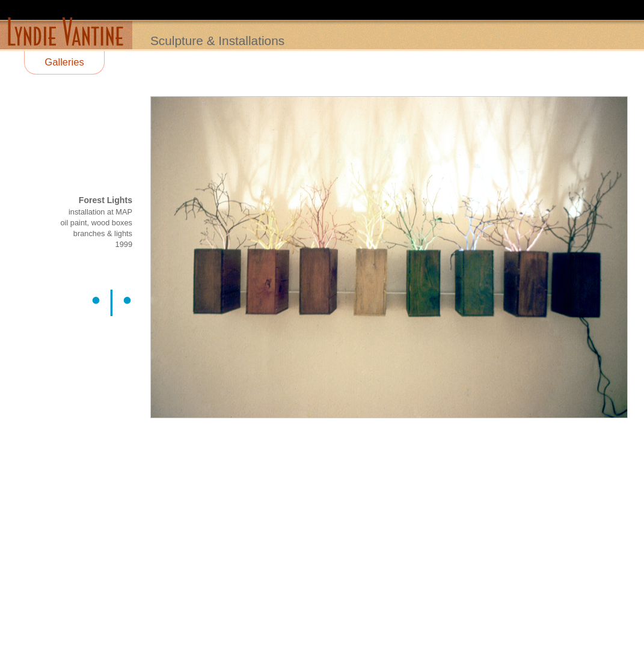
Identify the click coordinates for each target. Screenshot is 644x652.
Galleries (64, 62)
